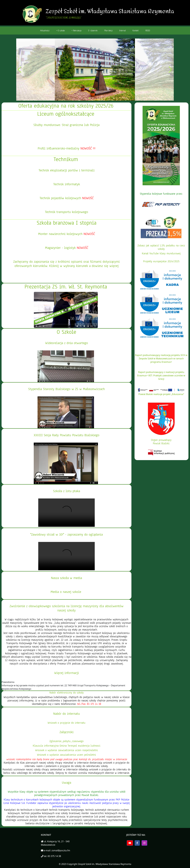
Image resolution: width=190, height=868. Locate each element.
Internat (123, 30)
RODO (148, 30)
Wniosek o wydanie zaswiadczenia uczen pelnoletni (66, 755)
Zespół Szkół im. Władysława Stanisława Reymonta (105, 864)
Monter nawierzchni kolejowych (61, 234)
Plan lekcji (108, 30)
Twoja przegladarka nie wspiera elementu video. (66, 513)
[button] (87, 98)
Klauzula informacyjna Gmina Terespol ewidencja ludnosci (67, 746)
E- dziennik (93, 30)
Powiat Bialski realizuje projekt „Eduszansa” (161, 394)
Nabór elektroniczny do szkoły (67, 693)
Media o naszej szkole (66, 592)
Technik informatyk (67, 184)
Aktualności (45, 30)
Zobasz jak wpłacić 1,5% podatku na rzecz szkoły (161, 247)
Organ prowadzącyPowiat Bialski (161, 442)
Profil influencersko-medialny (67, 148)
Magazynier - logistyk (61, 248)
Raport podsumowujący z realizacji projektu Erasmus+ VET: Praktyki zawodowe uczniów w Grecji (161, 375)
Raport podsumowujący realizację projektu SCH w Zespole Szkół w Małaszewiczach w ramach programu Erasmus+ (161, 358)
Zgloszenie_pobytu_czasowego (66, 741)
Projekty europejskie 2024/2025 (161, 261)
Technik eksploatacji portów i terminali (67, 170)
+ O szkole (60, 30)
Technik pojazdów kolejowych (61, 198)
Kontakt (136, 30)
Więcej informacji (67, 673)
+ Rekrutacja (76, 30)
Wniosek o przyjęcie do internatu (66, 723)
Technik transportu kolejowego (66, 212)
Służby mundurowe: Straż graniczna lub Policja (66, 125)
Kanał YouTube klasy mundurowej (161, 253)
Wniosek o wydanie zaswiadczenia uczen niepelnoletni (66, 750)
